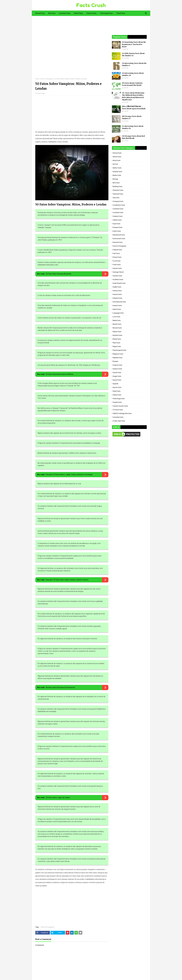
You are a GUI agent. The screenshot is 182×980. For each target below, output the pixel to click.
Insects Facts (117, 306)
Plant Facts (116, 343)
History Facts (117, 291)
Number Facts (118, 335)
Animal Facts (117, 153)
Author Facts (117, 168)
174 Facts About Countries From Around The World (132, 84)
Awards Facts (117, 172)
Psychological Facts (120, 350)
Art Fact (115, 164)
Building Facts (118, 186)
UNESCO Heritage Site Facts (122, 413)
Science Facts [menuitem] (91, 13)
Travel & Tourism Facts (120, 406)
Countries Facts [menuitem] (65, 13)
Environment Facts (119, 239)
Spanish (116, 384)
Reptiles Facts (118, 358)
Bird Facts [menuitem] (52, 13)
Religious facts (118, 354)
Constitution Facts (119, 205)
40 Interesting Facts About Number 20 (133, 74)
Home (37, 79)
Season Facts (117, 369)
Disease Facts (118, 227)
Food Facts (117, 261)
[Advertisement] (72, 49)
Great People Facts (119, 283)
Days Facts (117, 224)
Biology (115, 179)
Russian (115, 361)
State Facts (117, 391)
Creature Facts (118, 216)
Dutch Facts (117, 231)
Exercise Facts (118, 242)
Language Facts (118, 313)
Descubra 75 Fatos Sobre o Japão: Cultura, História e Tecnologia (69, 475)
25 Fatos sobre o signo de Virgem (58, 798)
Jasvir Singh (41, 93)
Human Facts (117, 294)
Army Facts (117, 160)
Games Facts (117, 268)
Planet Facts (117, 339)
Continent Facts (118, 209)
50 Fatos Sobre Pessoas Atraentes (59, 274)
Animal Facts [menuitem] (40, 13)
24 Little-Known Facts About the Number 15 (133, 55)
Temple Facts (117, 402)
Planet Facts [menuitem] (78, 13)
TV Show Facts (118, 410)
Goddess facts (118, 279)
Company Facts (118, 201)
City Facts (116, 198)
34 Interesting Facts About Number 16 (133, 127)
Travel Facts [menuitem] (121, 13)
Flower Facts (117, 257)
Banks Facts (117, 175)
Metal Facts (117, 320)
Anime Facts (117, 157)
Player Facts (117, 346)
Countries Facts (118, 212)
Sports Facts (117, 387)
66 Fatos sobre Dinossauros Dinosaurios (60, 687)
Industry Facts (118, 298)
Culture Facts (117, 220)
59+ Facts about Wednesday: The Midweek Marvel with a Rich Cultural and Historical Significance (133, 96)
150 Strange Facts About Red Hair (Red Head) (133, 137)
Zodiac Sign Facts (119, 421)
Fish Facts (116, 253)
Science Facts (118, 365)
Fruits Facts (117, 265)
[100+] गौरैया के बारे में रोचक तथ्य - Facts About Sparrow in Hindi (134, 108)
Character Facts (118, 190)
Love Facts (116, 317)
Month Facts (117, 324)
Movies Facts (117, 328)
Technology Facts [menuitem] (106, 13)
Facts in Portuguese (47, 79)
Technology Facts (119, 399)
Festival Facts (117, 250)
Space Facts (117, 380)
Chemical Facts (118, 194)
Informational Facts (119, 302)
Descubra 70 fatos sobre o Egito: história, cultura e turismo (67, 580)
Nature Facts (117, 332)
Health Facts (117, 287)
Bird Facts (116, 183)
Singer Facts (117, 376)
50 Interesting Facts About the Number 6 (134, 64)
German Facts (117, 276)
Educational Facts (119, 235)
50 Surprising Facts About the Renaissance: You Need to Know (134, 44)
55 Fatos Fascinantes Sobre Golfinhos (60, 374)
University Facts (118, 417)
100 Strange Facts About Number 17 (132, 117)
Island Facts (117, 309)
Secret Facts (117, 372)
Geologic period (118, 272)
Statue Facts (117, 395)
